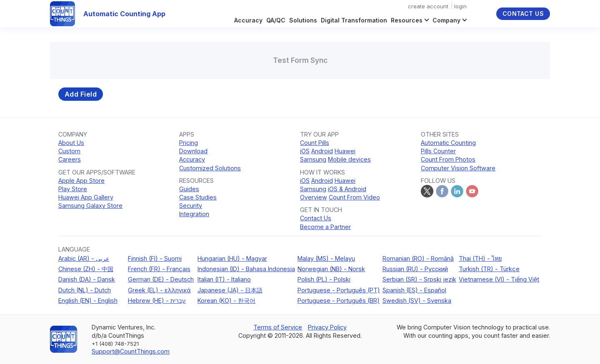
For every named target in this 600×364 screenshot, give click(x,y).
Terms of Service (278, 327)
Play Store (73, 189)
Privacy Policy (327, 327)
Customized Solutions (210, 168)
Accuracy (248, 20)
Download (193, 151)
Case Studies (198, 197)
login (460, 6)
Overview (314, 197)
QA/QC (276, 20)
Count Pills (315, 143)
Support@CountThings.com (131, 351)
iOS (305, 151)
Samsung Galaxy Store (90, 206)
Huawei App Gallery (86, 197)
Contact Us (523, 14)
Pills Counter (438, 151)
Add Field (81, 94)
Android (322, 151)
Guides (189, 189)
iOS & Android (347, 189)
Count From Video (354, 197)
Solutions (303, 20)
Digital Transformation (354, 20)
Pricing (189, 143)
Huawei (345, 151)
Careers (70, 159)
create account (428, 6)
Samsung (313, 159)
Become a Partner (325, 227)
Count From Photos (448, 159)
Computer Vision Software (458, 168)
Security (191, 206)
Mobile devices (349, 159)
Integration (194, 214)
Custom (69, 151)
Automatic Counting (448, 143)
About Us (71, 143)
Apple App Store (81, 181)
